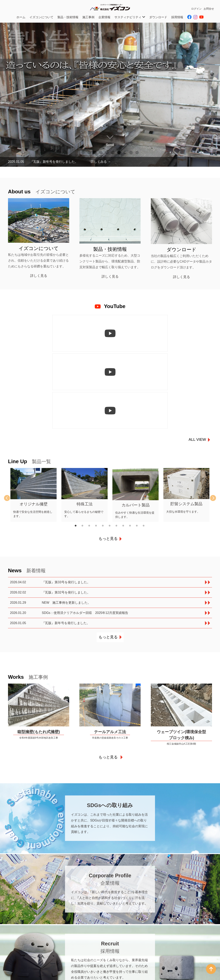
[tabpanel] (110, 95)
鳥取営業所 (97, 975)
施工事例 (88, 17)
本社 (17, 950)
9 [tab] (131, 153)
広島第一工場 (98, 958)
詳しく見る (39, 276)
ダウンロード (158, 17)
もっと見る (108, 461)
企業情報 (104, 17)
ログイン (196, 9)
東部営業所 (33, 966)
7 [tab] (119, 153)
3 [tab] (95, 153)
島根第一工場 (34, 975)
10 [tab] (137, 153)
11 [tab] (146, 449)
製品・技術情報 (68, 17)
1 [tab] (83, 153)
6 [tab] (113, 153)
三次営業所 (97, 954)
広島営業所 (97, 950)
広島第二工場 (98, 962)
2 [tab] (89, 153)
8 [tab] (125, 153)
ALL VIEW (197, 362)
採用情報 (177, 17)
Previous (10, 421)
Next (210, 421)
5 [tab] (107, 153)
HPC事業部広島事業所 (104, 966)
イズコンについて (41, 17)
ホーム (21, 17)
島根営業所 (33, 962)
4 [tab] (101, 153)
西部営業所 (33, 970)
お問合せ (209, 9)
